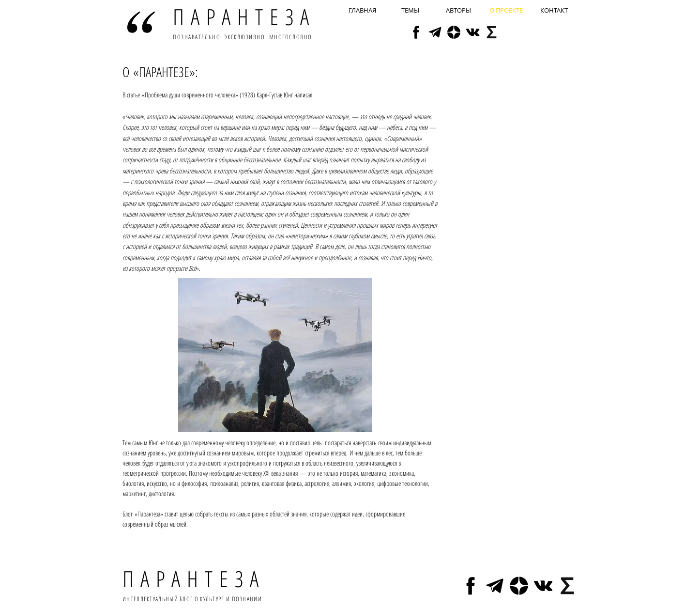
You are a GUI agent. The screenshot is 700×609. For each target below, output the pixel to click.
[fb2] (416, 32)
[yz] (454, 32)
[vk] (473, 32)
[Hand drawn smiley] (141, 22)
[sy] (492, 32)
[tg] (435, 32)
